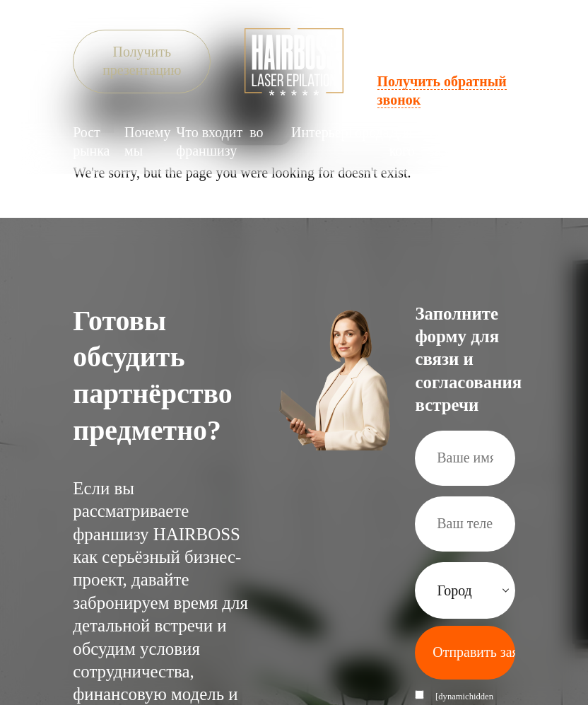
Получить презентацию (142, 61)
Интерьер (320, 132)
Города (369, 132)
